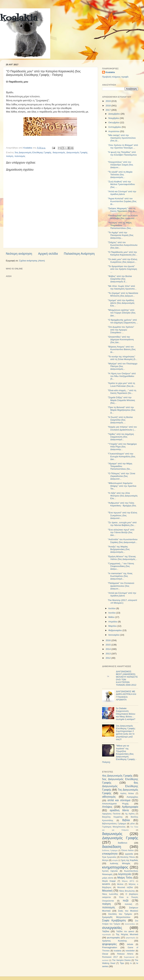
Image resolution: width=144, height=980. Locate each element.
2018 (109, 106)
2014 (109, 649)
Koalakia (110, 72)
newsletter (130, 951)
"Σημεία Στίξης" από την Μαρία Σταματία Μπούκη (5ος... (121, 400)
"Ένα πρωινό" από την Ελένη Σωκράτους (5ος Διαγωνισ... (122, 515)
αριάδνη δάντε (119, 810)
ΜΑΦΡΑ (106, 884)
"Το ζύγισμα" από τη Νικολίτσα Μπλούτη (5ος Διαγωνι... (123, 294)
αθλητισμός (109, 797)
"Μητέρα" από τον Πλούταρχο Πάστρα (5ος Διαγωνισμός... (123, 366)
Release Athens (125, 954)
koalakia (19, 18)
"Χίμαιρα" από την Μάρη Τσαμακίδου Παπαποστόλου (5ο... (120, 466)
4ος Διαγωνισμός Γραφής (117, 776)
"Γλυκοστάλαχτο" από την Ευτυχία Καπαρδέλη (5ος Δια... (122, 456)
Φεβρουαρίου (115, 630)
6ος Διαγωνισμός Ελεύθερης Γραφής (120, 786)
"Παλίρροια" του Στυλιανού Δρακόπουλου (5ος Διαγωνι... (121, 586)
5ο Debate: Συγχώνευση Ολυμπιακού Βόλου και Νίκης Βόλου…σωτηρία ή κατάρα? (125, 714)
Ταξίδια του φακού (125, 931)
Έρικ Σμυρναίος (109, 857)
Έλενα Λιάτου (127, 850)
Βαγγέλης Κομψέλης (112, 817)
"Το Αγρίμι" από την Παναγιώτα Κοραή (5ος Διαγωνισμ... (121, 235)
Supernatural (129, 957)
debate (130, 944)
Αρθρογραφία (130, 807)
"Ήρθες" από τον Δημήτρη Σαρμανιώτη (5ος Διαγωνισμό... (121, 437)
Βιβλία (126, 820)
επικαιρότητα (110, 854)
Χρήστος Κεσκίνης (115, 941)
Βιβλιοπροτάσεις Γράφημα (114, 824)
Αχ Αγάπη (130, 814)
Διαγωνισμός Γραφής (77, 152)
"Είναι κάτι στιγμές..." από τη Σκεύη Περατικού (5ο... (122, 392)
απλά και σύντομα (119, 800)
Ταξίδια (106, 931)
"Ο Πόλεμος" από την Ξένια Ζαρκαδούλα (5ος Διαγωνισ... (121, 476)
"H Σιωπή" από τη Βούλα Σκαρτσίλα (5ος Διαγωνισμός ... (120, 420)
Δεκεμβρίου (114, 114)
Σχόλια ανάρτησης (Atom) (32, 261)
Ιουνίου (112, 613)
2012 (109, 658)
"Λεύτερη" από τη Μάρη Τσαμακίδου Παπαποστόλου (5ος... (120, 225)
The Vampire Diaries (121, 960)
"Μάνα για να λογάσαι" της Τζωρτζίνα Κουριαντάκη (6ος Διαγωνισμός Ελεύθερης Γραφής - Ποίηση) (119, 754)
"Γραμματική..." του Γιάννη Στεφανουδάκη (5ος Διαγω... (121, 566)
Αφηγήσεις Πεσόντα (111, 814)
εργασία (129, 854)
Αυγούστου (114, 131)
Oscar (105, 954)
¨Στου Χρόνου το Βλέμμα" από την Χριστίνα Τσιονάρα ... (123, 146)
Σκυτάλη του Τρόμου (120, 914)
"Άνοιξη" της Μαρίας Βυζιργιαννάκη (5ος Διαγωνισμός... (119, 549)
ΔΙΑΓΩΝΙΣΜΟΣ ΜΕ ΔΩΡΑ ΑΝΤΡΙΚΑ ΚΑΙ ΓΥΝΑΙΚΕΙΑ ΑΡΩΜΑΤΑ (126, 696)
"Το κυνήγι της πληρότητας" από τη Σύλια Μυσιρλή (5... (123, 358)
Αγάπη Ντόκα (127, 793)
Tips (122, 963)
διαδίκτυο (123, 843)
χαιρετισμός (131, 938)
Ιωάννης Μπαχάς (120, 863)
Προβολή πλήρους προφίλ (115, 77)
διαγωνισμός (59, 152)
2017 (109, 110)
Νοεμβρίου (114, 118)
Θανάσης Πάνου (128, 857)
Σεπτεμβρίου (115, 127)
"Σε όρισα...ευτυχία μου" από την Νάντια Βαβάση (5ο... (122, 524)
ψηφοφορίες (109, 944)
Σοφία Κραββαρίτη (114, 920)
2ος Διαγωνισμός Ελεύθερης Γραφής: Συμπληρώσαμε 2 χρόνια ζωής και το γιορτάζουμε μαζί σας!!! (126, 733)
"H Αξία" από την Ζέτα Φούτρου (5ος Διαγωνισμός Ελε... (123, 496)
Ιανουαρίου (114, 635)
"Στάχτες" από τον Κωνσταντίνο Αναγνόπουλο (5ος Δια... (123, 245)
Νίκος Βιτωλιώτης (127, 891)
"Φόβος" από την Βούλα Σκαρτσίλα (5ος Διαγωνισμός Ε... (120, 279)
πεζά (126, 900)
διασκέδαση (112, 847)
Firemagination (110, 947)
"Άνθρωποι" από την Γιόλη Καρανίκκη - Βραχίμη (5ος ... (122, 506)
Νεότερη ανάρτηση (19, 254)
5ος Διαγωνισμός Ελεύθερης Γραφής (33, 152)
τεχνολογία (106, 934)
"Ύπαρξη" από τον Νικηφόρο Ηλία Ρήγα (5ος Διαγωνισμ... (122, 447)
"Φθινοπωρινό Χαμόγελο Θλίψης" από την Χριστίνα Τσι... (122, 486)
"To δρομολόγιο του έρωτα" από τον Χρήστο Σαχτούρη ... (122, 269)
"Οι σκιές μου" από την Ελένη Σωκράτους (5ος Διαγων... (122, 261)
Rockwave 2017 (110, 957)
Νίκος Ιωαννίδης (110, 894)
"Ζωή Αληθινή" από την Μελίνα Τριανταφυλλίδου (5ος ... (121, 184)
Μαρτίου (113, 626)
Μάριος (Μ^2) (128, 881)
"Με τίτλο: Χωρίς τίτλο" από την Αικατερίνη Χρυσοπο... (122, 287)
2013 (109, 654)
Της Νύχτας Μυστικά (127, 934)
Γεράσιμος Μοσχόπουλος (114, 827)
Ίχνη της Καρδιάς (130, 860)
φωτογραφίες (114, 938)
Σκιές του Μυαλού (128, 911)
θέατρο (105, 860)
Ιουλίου (112, 608)
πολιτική (128, 904)
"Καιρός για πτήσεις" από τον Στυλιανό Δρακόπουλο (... (122, 428)
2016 (109, 640)
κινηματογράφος (115, 867)
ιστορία (115, 860)
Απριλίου (113, 622)
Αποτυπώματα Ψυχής (115, 804)
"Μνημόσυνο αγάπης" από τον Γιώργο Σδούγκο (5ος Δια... (122, 313)
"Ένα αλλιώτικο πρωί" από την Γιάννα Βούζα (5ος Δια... (121, 532)
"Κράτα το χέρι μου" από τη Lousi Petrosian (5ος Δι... (122, 385)
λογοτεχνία (124, 874)
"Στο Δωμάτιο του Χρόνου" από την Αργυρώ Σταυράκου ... (121, 330)
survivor (105, 960)
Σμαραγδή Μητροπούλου (116, 917)
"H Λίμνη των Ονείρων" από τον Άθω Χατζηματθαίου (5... (122, 376)
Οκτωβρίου (114, 122)
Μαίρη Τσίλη (125, 878)
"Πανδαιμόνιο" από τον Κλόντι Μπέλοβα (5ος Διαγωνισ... (123, 217)
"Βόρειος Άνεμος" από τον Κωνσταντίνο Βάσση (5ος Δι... (122, 349)
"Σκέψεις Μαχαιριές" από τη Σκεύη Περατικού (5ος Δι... (122, 210)
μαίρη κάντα (108, 878)
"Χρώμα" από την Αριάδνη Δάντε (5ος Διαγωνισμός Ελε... (121, 303)
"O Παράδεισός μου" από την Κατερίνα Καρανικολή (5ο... (123, 253)
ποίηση (10, 156)
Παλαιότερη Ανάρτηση (79, 254)
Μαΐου (112, 617)
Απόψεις (107, 807)
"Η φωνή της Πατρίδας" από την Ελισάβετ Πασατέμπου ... (122, 155)
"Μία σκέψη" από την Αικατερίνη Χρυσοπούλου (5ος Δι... (122, 138)
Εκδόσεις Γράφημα (110, 850)
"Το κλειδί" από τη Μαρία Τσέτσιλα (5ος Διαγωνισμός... (120, 175)
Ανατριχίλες (132, 797)
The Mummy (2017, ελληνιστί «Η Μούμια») (122, 602)
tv (131, 963)
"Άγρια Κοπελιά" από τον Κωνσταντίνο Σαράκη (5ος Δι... (122, 201)
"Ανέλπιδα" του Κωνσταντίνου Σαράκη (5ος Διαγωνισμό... (123, 541)
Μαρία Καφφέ (109, 881)
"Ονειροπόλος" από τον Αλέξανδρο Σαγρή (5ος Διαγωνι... (120, 165)
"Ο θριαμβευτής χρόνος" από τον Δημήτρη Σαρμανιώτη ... (123, 321)
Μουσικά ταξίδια (125, 887)
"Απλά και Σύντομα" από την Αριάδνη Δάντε (122, 193)
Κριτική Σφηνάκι (110, 871)
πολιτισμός (20, 156)
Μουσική (107, 891)
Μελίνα (120, 884)
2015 (109, 645)
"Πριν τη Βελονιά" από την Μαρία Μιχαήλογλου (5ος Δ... (122, 410)
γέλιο (133, 824)
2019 (109, 101)
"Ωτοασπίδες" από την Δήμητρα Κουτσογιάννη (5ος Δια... (121, 339)
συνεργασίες (112, 928)
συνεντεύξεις (130, 924)
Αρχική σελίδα (48, 254)
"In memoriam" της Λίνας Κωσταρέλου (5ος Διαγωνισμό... (120, 576)
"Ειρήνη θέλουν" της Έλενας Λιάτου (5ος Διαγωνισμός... (123, 558)
